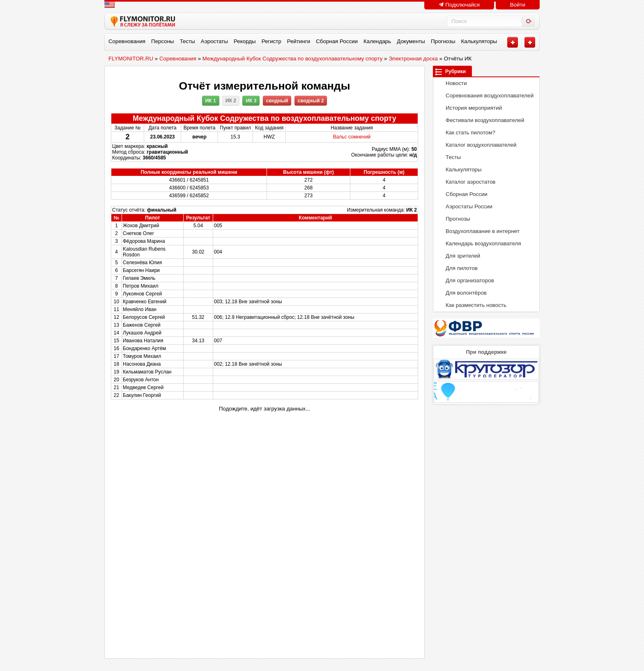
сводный (277, 101)
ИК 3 (251, 101)
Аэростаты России (465, 206)
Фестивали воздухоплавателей (481, 120)
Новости (452, 83)
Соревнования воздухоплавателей (485, 96)
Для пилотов (457, 268)
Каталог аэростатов (466, 182)
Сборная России (337, 41)
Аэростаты (214, 41)
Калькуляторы (479, 41)
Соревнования (127, 41)
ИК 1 (211, 101)
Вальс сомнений (352, 137)
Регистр (271, 41)
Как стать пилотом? (466, 133)
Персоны (163, 41)
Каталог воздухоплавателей (477, 145)
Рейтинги (299, 41)
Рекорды (245, 41)
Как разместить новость (472, 305)
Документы (411, 41)
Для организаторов (466, 280)
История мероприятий (469, 108)
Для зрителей (459, 256)
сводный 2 (311, 101)
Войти (518, 5)
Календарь (377, 41)
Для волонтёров (462, 293)
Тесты (187, 41)
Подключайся (459, 5)
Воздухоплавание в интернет (478, 231)
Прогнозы (443, 41)
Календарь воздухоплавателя (479, 243)
